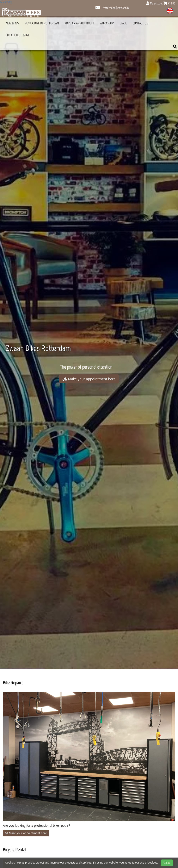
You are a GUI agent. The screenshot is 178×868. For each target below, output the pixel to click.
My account (155, 3)
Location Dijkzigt (18, 35)
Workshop (107, 23)
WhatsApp (6, 2)
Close (167, 863)
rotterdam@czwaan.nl (113, 8)
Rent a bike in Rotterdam (42, 23)
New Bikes (12, 23)
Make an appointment (79, 23)
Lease (123, 23)
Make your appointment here (89, 379)
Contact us (140, 23)
